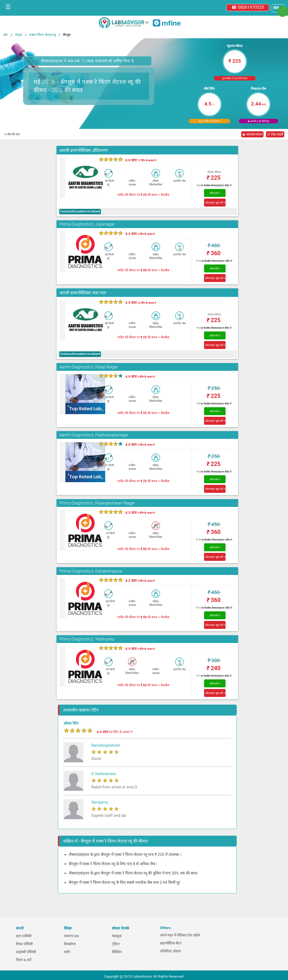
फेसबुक (117, 936)
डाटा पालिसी (24, 936)
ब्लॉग (67, 952)
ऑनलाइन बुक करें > (215, 203)
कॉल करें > (215, 193)
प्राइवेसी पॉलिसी (26, 952)
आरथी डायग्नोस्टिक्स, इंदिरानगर (84, 150)
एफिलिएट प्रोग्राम (170, 951)
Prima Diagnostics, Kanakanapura (91, 571)
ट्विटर (116, 944)
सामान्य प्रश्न (71, 936)
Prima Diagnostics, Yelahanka (87, 639)
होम (6, 35)
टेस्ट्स (18, 35)
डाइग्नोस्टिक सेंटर (171, 943)
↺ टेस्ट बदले (275, 134)
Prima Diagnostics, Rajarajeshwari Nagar (97, 503)
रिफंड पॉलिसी (24, 944)
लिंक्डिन (117, 952)
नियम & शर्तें (24, 960)
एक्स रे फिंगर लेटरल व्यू (43, 35)
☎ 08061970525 (248, 7)
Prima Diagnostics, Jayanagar (87, 224)
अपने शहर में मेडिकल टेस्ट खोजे (180, 935)
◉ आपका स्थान (253, 134)
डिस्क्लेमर (70, 944)
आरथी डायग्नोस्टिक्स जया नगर (83, 293)
